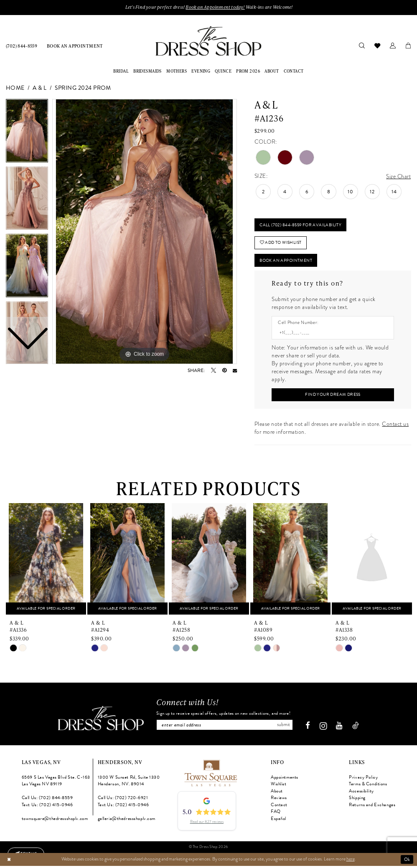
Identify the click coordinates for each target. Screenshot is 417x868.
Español (278, 821)
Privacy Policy (363, 780)
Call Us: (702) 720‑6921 (123, 801)
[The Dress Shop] (99, 721)
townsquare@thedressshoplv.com (55, 821)
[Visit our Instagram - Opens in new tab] (325, 729)
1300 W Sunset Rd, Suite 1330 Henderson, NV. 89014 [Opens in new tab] (129, 783)
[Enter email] (225, 727)
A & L (39, 88)
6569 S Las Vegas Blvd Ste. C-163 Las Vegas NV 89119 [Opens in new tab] (56, 783)
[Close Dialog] (9, 861)
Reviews (279, 801)
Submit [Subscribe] (285, 727)
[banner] (208, 41)
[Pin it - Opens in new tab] (224, 371)
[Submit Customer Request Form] (333, 397)
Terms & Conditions (368, 787)
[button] (393, 46)
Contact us (395, 426)
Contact (279, 807)
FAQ (276, 814)
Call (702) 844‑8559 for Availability (303, 225)
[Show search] (362, 46)
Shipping (357, 801)
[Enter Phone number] (330, 335)
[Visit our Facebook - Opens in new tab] (310, 729)
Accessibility (361, 793)
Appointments (285, 780)
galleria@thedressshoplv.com (127, 821)
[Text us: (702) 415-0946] (27, 853)
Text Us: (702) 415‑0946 (47, 807)
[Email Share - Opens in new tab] (235, 371)
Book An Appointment (289, 262)
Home (15, 88)
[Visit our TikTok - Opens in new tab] (358, 729)
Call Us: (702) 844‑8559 (47, 801)
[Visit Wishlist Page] (377, 46)
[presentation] (46, 561)
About (277, 793)
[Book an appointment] (75, 46)
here (351, 861)
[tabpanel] (145, 232)
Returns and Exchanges (372, 807)
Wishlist (279, 787)
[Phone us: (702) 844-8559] (22, 46)
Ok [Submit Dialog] (407, 862)
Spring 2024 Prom (83, 88)
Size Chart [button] (398, 176)
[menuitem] (22, 46)
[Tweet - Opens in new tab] (214, 371)
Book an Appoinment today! (215, 7)
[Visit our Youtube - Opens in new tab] (341, 729)
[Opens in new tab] (210, 775)
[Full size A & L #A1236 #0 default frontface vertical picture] (145, 232)
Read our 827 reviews (207, 824)
